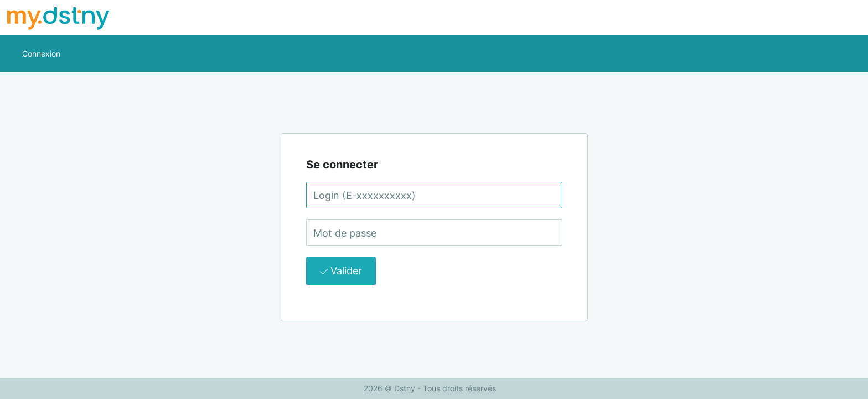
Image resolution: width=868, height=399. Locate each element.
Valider (341, 271)
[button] (41, 54)
